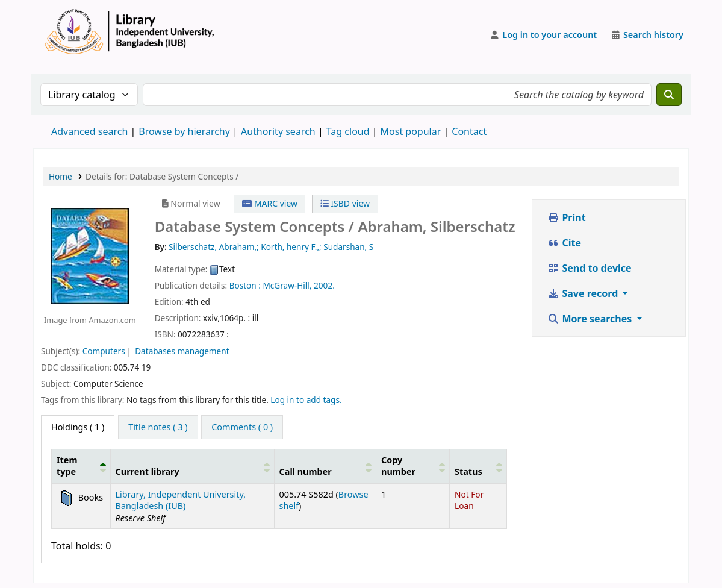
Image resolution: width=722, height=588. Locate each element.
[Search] (669, 95)
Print (566, 217)
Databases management (182, 351)
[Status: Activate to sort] (478, 466)
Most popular (411, 131)
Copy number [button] (398, 466)
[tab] (158, 427)
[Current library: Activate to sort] (192, 466)
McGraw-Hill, (287, 285)
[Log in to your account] (543, 35)
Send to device (589, 268)
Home (61, 176)
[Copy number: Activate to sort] (413, 466)
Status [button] (468, 471)
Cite (564, 243)
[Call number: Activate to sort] (325, 466)
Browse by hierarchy (184, 131)
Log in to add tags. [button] (306, 400)
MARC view (270, 203)
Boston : (245, 285)
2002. (324, 285)
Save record (584, 293)
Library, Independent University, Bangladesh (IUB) (181, 500)
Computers (104, 351)
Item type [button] (67, 466)
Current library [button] (148, 471)
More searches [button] (591, 319)
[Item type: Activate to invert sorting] (81, 466)
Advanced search (89, 131)
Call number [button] (306, 471)
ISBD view (345, 203)
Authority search (278, 131)
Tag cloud (348, 131)
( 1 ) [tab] (78, 427)
